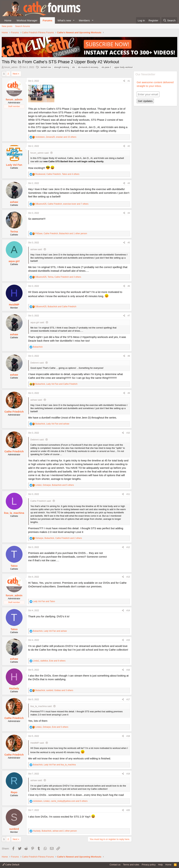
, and (56, 307)
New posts (7, 26)
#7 (129, 316)
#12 (128, 547)
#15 (128, 640)
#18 (128, 736)
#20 (128, 810)
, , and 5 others (55, 485)
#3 (129, 183)
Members (84, 20)
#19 (128, 774)
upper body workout (123, 67)
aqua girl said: (37, 322)
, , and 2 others (59, 538)
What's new (64, 20)
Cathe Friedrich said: (41, 501)
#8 (129, 356)
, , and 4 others (57, 174)
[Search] (169, 20)
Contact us (115, 865)
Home (8, 20)
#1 (129, 81)
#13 (128, 577)
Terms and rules (131, 865)
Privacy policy (149, 865)
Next (15, 74)
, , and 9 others (49, 661)
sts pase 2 (106, 67)
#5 (129, 243)
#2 (129, 146)
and (44, 601)
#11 (128, 494)
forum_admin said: (40, 153)
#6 (129, 286)
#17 (128, 699)
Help (161, 865)
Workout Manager (27, 20)
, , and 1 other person (61, 234)
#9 (129, 393)
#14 (128, 610)
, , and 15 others (56, 137)
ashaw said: (36, 249)
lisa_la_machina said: (41, 706)
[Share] (124, 81)
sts (74, 67)
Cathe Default (11, 865)
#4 (129, 213)
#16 (128, 670)
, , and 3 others (58, 277)
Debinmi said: (37, 363)
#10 (128, 433)
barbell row (46, 67)
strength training (62, 67)
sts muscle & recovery (88, 67)
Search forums (23, 26)
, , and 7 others (62, 204)
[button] (74, 20)
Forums (47, 20)
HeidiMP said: (37, 743)
